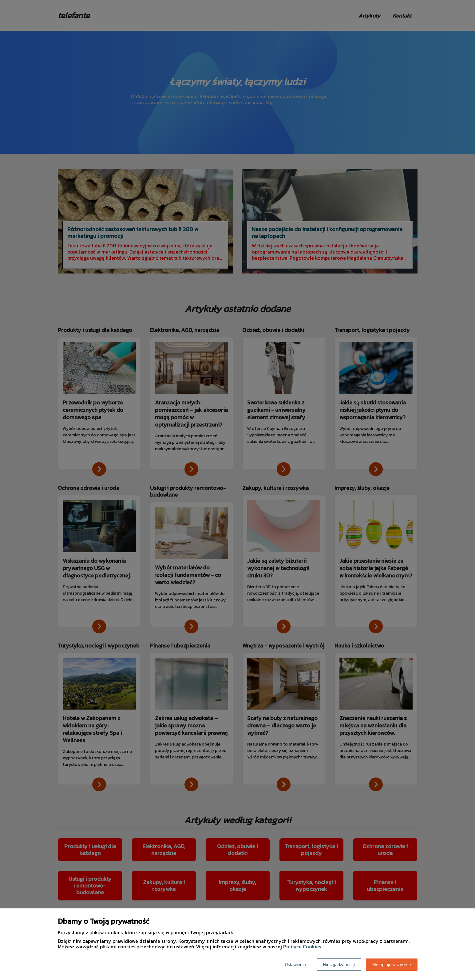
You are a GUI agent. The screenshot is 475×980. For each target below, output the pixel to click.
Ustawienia (295, 965)
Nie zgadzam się (339, 965)
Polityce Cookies (302, 947)
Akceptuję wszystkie (392, 965)
